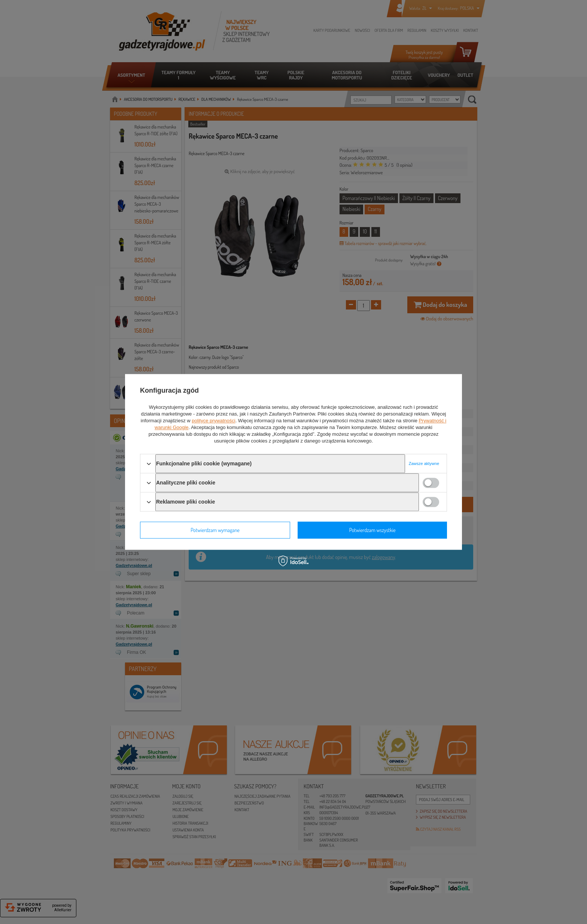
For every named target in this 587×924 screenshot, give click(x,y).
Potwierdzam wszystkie (372, 530)
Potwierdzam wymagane (215, 530)
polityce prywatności (213, 421)
